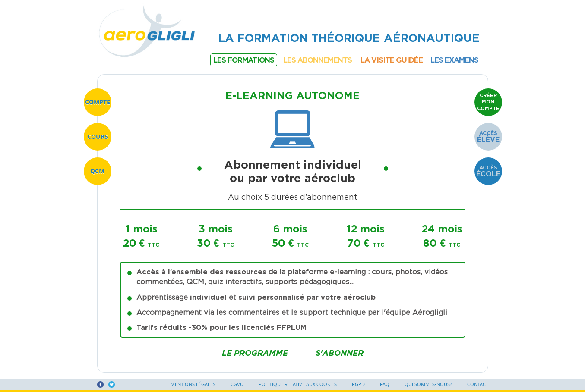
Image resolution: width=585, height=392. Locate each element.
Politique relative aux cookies (298, 384)
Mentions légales (193, 384)
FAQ (385, 384)
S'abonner (340, 353)
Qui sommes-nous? (428, 384)
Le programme (255, 353)
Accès (488, 137)
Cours (98, 136)
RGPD (358, 384)
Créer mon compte (488, 102)
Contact (478, 384)
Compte (98, 102)
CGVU (237, 384)
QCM (97, 171)
